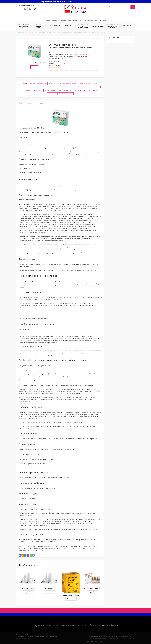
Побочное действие (94, 87)
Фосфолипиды (75, 55)
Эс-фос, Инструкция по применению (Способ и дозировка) (70, 87)
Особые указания (50, 90)
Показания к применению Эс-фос (88, 84)
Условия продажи (94, 90)
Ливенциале (28, 588)
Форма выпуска (52, 94)
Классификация (53, 84)
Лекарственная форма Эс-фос (38, 84)
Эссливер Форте (71, 595)
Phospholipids (84, 55)
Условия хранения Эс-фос (65, 90)
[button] (25, 9)
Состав (25, 84)
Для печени (64, 64)
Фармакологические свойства (68, 84)
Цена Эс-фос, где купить (66, 94)
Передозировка (26, 90)
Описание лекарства (27, 103)
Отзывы (40, 103)
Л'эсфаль (50, 588)
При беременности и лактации (43, 87)
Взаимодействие (38, 90)
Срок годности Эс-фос (80, 90)
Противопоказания (26, 87)
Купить (34, 67)
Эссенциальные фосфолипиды (98, 588)
